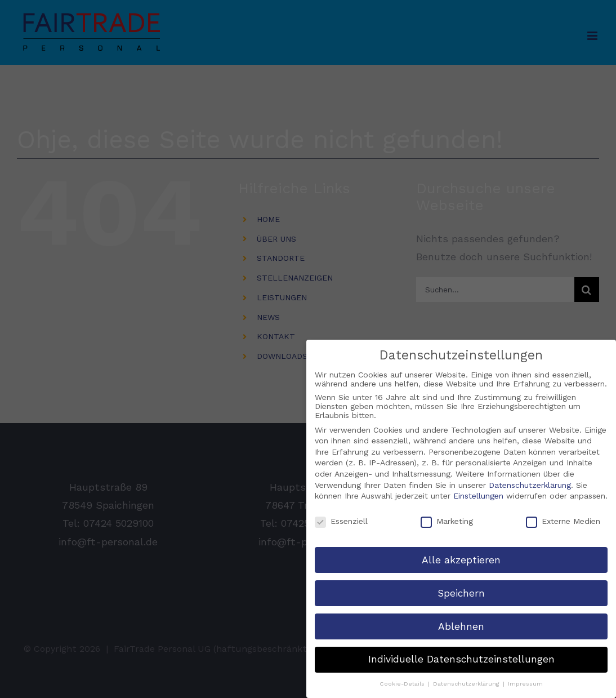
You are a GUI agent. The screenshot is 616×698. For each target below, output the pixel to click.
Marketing (447, 521)
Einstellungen (478, 495)
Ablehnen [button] (461, 626)
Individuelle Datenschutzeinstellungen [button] (461, 659)
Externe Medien (563, 521)
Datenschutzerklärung (530, 484)
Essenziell (341, 521)
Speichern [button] (461, 593)
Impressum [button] (525, 683)
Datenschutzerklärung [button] (467, 683)
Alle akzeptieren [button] (461, 559)
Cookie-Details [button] (403, 683)
